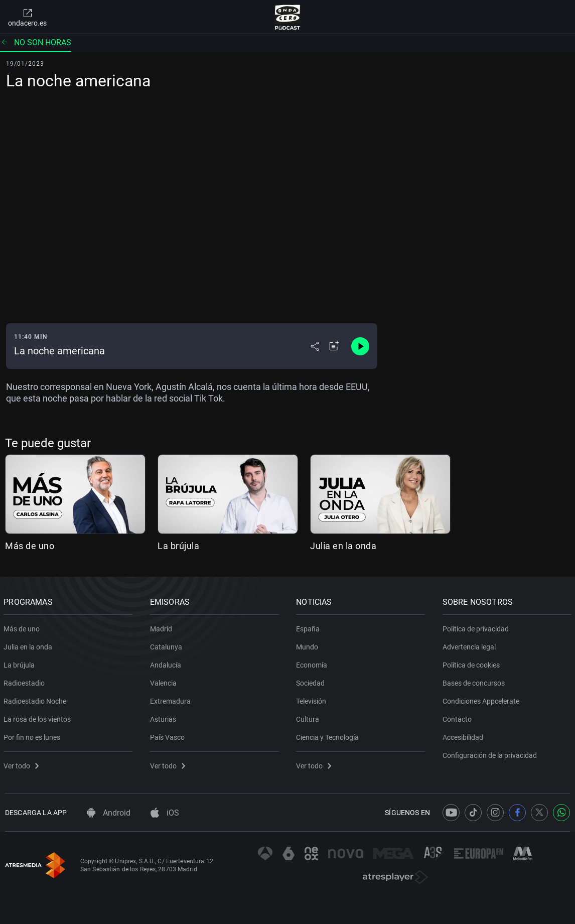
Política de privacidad (477, 627)
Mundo (309, 645)
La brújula (178, 546)
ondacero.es (27, 17)
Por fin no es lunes (33, 735)
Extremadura (172, 699)
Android (109, 813)
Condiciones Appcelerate (482, 699)
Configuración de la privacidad (491, 753)
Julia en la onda (343, 546)
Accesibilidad (464, 735)
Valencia (165, 681)
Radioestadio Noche (36, 699)
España (309, 627)
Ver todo (23, 764)
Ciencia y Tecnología (329, 735)
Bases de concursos (475, 681)
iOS (165, 813)
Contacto (459, 717)
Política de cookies (473, 663)
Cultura (309, 717)
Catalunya (168, 645)
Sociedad (312, 681)
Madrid (163, 627)
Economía (313, 663)
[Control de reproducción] (360, 346)
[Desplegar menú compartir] (315, 346)
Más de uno (30, 546)
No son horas (36, 42)
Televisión (313, 699)
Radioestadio (26, 681)
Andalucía (167, 663)
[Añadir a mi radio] (334, 346)
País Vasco (169, 735)
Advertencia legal (471, 645)
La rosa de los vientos (39, 717)
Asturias (165, 717)
